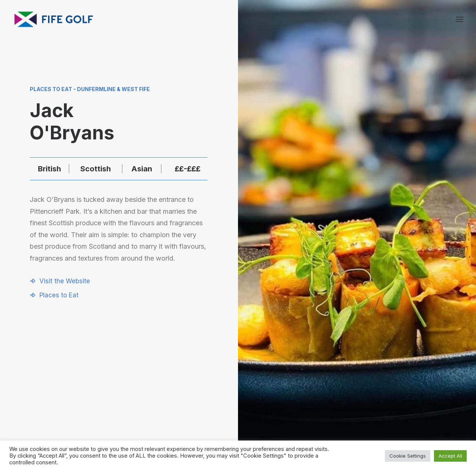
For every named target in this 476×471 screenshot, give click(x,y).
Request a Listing (331, 377)
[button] (60, 281)
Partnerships (325, 386)
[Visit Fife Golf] (54, 19)
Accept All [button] (450, 456)
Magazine (385, 396)
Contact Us (387, 386)
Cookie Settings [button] (408, 456)
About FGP (387, 377)
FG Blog (383, 406)
